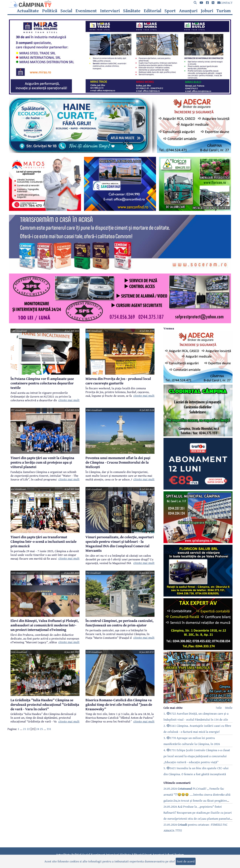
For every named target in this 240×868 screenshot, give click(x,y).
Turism (224, 11)
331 (49, 729)
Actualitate (28, 11)
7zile (219, 708)
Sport (170, 11)
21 (25, 729)
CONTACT (225, 3)
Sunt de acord (186, 861)
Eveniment (86, 11)
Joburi (207, 11)
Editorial (153, 11)
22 (28, 729)
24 (38, 729)
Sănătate (132, 11)
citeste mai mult (69, 400)
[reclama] (120, 93)
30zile (229, 708)
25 (41, 729)
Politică (50, 11)
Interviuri (110, 11)
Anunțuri (188, 11)
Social (66, 11)
